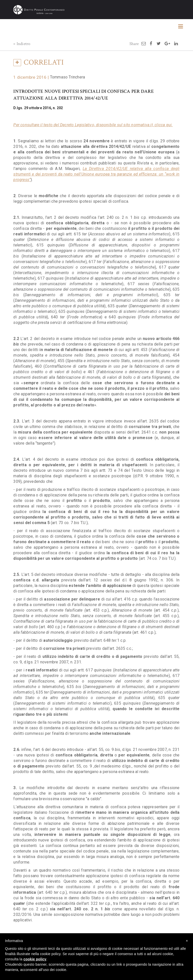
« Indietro (22, 44)
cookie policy (35, 959)
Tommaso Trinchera (67, 77)
